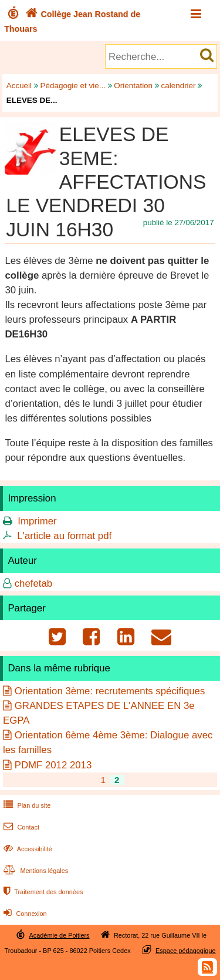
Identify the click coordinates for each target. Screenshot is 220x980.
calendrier (179, 86)
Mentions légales (35, 871)
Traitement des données (42, 892)
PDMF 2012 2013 (53, 765)
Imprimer (37, 521)
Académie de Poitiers (59, 935)
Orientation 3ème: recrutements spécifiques (110, 691)
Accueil (19, 86)
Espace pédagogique (186, 951)
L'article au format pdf (64, 536)
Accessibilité (27, 849)
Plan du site (26, 805)
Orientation (133, 86)
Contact (20, 827)
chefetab (33, 583)
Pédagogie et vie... (73, 86)
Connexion (24, 914)
